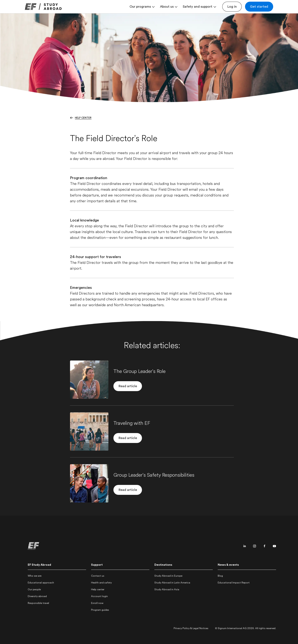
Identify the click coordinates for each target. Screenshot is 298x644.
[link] (43, 7)
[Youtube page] (274, 546)
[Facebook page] (264, 546)
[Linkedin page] (245, 546)
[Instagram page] (255, 546)
